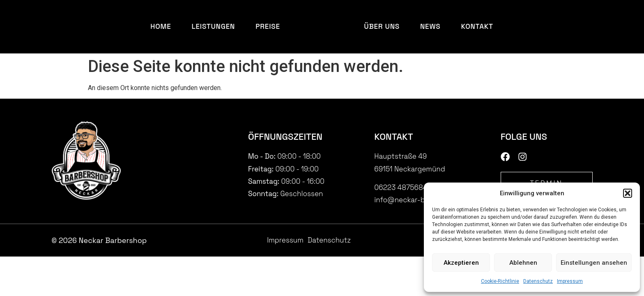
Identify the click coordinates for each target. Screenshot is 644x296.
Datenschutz (538, 281)
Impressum (570, 281)
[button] (628, 193)
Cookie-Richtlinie (500, 281)
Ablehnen (523, 263)
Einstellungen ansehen (594, 263)
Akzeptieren (461, 263)
